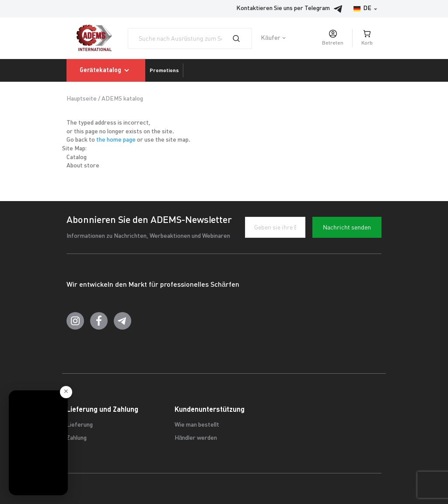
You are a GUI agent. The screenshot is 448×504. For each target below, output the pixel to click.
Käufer (271, 38)
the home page (116, 140)
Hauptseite (82, 99)
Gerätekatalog (106, 70)
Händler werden (196, 438)
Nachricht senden (347, 227)
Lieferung (80, 425)
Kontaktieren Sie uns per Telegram (292, 9)
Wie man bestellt (197, 425)
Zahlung (77, 438)
